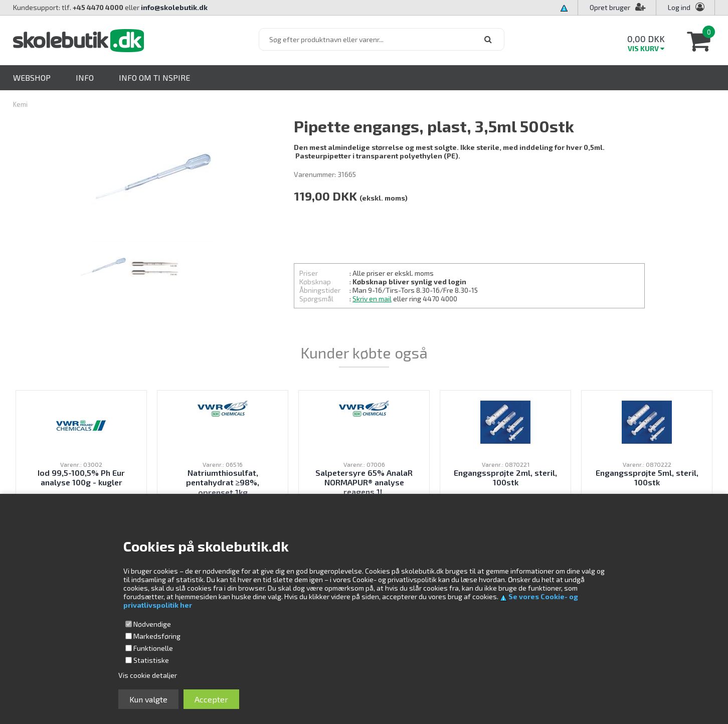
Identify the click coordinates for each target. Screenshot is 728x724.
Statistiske (151, 660)
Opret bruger (618, 7)
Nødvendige (152, 624)
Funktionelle (153, 648)
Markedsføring (157, 636)
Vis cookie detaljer (148, 675)
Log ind (679, 7)
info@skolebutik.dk (174, 7)
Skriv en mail (372, 299)
